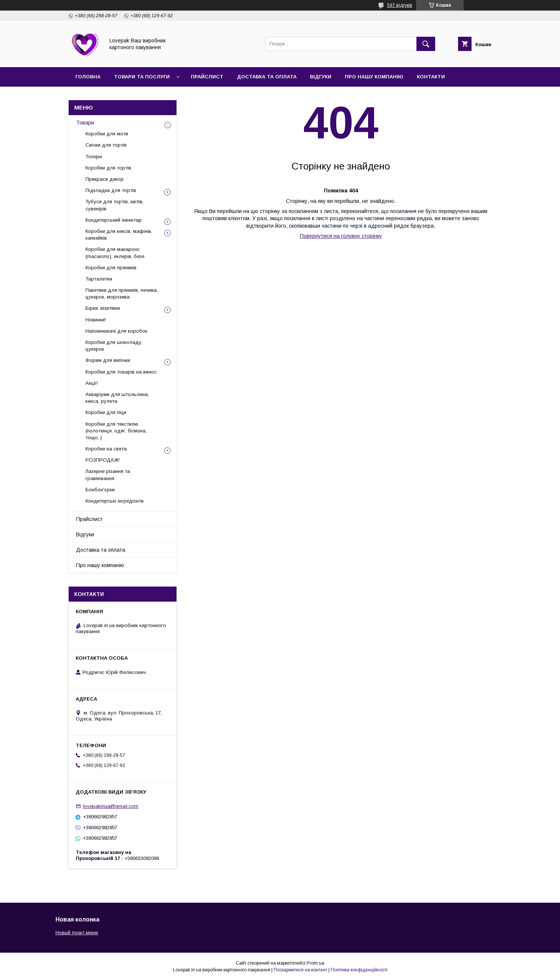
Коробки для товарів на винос (121, 372)
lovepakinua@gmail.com (111, 806)
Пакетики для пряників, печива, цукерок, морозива (122, 293)
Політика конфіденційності (359, 970)
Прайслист (207, 77)
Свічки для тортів (106, 145)
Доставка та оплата (267, 77)
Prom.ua (315, 963)
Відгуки (321, 77)
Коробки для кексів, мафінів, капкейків (119, 235)
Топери (94, 157)
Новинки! (96, 320)
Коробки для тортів (108, 168)
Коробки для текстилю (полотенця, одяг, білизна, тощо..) (116, 431)
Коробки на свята (106, 449)
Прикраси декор (105, 179)
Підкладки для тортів (111, 190)
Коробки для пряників (111, 268)
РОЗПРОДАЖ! (103, 460)
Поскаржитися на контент (300, 970)
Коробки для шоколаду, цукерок (114, 346)
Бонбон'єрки (100, 490)
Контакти (431, 77)
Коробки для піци (106, 412)
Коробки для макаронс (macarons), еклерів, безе (115, 253)
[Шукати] (426, 44)
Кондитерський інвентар (114, 220)
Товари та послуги (142, 77)
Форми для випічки (108, 360)
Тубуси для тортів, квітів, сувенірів (115, 205)
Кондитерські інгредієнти (115, 501)
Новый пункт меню (77, 933)
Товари (85, 123)
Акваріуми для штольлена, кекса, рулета (117, 398)
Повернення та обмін (107, 96)
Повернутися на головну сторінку (341, 236)
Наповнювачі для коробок (116, 331)
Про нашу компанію (374, 77)
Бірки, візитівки (103, 308)
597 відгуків (400, 5)
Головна (88, 77)
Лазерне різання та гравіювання (108, 475)
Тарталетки (99, 279)
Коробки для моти (107, 134)
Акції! (92, 383)
